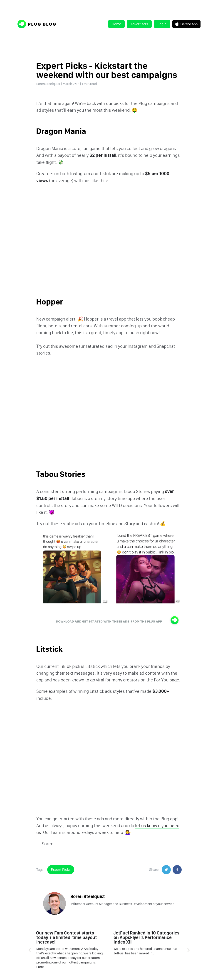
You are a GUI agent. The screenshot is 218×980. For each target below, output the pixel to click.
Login (162, 24)
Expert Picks (61, 870)
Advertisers (139, 24)
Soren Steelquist (48, 84)
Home (116, 24)
